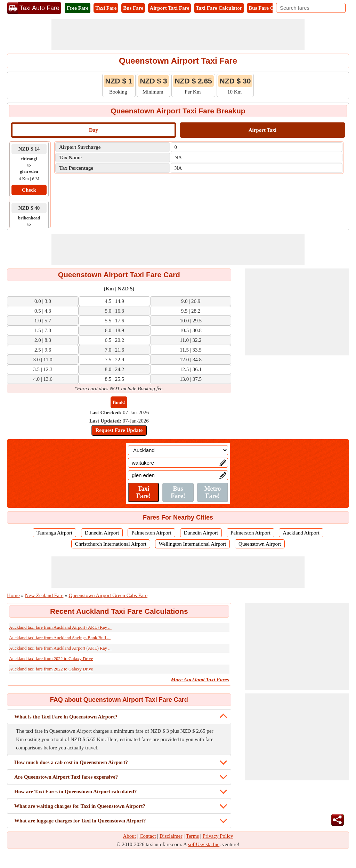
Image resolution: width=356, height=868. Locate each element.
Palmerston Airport (151, 533)
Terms (192, 836)
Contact (148, 836)
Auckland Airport (301, 533)
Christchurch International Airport (111, 544)
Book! (119, 402)
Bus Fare (133, 8)
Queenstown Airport (260, 544)
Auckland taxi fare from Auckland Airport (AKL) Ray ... (60, 627)
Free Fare (78, 8)
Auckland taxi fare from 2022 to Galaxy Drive (51, 658)
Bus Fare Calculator (271, 8)
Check (29, 190)
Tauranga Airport (54, 533)
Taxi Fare (106, 8)
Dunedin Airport (102, 533)
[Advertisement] (178, 34)
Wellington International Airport (193, 544)
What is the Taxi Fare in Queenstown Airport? (66, 717)
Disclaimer (171, 836)
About (130, 836)
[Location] (178, 450)
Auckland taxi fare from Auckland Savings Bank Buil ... (60, 638)
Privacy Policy (218, 836)
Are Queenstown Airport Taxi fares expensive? (66, 777)
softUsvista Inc (204, 844)
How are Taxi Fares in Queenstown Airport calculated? (75, 791)
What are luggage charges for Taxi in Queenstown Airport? (80, 821)
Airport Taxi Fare (170, 8)
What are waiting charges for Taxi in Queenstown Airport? (80, 806)
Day (94, 130)
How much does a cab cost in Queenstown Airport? (71, 762)
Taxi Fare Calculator (219, 8)
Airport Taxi (262, 130)
